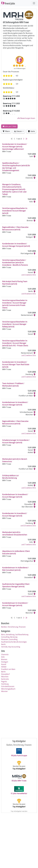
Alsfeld (4, 667)
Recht (3, 644)
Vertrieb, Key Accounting (11, 647)
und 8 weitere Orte (29, 294)
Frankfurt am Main (8, 669)
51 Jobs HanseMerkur (19, 790)
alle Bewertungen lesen (26, 118)
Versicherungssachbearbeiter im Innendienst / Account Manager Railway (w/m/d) (15, 324)
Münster (4, 691)
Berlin (3, 672)
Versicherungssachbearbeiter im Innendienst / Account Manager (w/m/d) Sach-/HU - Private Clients (15, 343)
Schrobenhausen (8, 686)
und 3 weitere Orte (29, 596)
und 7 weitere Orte (29, 545)
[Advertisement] (19, 715)
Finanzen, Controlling (9, 639)
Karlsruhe (5, 679)
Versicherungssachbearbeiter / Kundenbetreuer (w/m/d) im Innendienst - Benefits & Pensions (15, 263)
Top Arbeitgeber (19, 741)
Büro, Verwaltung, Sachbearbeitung (15, 634)
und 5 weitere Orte (29, 377)
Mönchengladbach (8, 689)
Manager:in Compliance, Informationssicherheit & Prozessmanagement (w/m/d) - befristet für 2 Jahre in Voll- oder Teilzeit (14, 189)
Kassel (4, 664)
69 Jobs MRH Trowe (19, 778)
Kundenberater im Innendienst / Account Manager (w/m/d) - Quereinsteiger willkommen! (15, 147)
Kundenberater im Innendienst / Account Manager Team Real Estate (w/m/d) (16, 364)
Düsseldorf (5, 674)
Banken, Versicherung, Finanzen (13, 627)
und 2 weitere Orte (29, 275)
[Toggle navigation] (34, 3)
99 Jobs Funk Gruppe (19, 752)
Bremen (4, 659)
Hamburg (5, 684)
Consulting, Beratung (9, 637)
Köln (3, 657)
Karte (31, 131)
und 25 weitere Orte (28, 526)
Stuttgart (5, 662)
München (5, 677)
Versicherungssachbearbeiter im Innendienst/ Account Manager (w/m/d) (15, 211)
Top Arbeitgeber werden (19, 811)
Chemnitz (5, 655)
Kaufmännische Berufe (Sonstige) (14, 642)
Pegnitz (4, 682)
